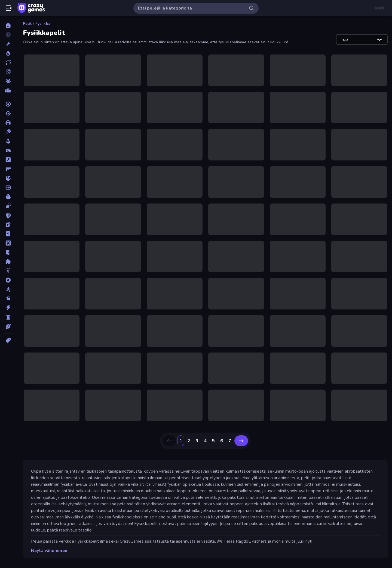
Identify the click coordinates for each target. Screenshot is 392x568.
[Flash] (8, 160)
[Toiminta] (8, 308)
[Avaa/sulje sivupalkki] (9, 8)
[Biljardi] (8, 132)
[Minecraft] (8, 243)
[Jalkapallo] (8, 187)
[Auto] (8, 123)
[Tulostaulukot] (8, 90)
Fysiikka (43, 24)
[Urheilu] (8, 326)
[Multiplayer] (8, 81)
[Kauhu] (8, 197)
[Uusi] (8, 44)
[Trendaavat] (8, 53)
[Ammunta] (8, 113)
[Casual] (8, 141)
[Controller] (8, 150)
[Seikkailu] (8, 280)
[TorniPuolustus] (8, 317)
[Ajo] (8, 104)
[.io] (8, 178)
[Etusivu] (8, 25)
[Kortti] (8, 224)
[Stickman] (8, 289)
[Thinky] (8, 299)
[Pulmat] (8, 262)
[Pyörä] (8, 271)
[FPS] (8, 169)
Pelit (27, 24)
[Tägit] (8, 340)
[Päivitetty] (8, 62)
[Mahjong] (8, 234)
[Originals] (8, 72)
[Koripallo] (8, 215)
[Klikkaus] (8, 206)
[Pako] (8, 252)
